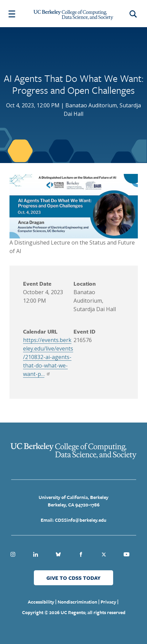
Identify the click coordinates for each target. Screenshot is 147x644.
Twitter (104, 554)
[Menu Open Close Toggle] (12, 14)
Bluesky (58, 554)
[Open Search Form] (134, 14)
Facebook (81, 554)
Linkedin (36, 554)
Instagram (13, 554)
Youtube (126, 554)
